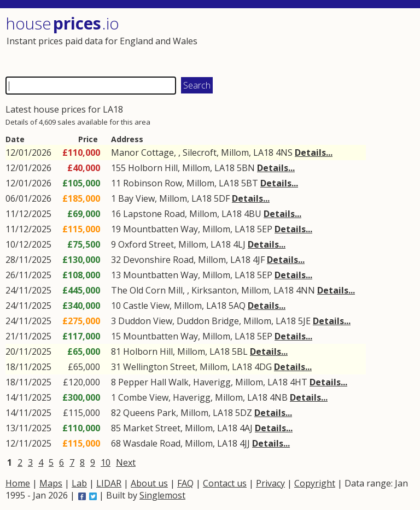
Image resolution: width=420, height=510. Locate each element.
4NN (305, 290)
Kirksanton (214, 290)
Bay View (136, 198)
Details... (314, 153)
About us (149, 483)
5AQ (237, 306)
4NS (284, 153)
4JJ (245, 443)
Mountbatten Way (161, 229)
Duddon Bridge (208, 321)
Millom (235, 153)
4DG (263, 367)
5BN (246, 168)
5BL (240, 351)
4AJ (246, 428)
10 (106, 462)
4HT (299, 382)
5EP (265, 229)
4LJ (239, 244)
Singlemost (162, 495)
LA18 (263, 153)
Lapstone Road (154, 214)
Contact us (225, 483)
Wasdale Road (152, 443)
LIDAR (109, 483)
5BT (250, 183)
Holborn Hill (153, 168)
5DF (222, 198)
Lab (79, 483)
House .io (62, 23)
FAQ (185, 483)
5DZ (244, 413)
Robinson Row (153, 183)
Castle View (146, 306)
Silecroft (200, 153)
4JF (259, 260)
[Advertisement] (311, 41)
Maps (51, 483)
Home (18, 483)
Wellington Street (159, 367)
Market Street (152, 428)
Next (126, 462)
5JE (304, 321)
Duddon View (145, 321)
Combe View (143, 397)
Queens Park (150, 413)
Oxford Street (146, 244)
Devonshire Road (158, 260)
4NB (279, 397)
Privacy (270, 483)
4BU (253, 214)
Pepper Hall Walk (153, 382)
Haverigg (212, 382)
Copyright (315, 483)
